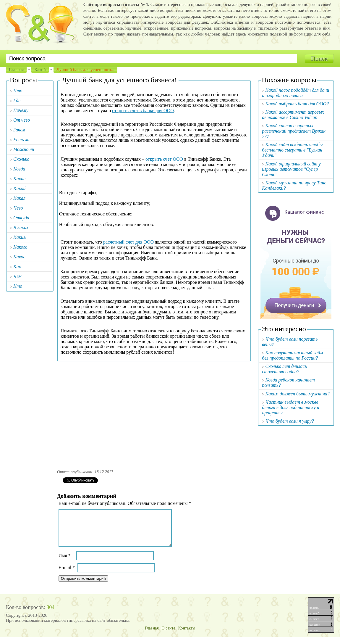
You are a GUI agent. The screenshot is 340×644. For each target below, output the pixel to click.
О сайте (169, 635)
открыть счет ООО (164, 159)
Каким (20, 237)
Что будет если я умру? (289, 421)
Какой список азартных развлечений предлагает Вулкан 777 (294, 131)
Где (17, 100)
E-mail (67, 575)
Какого (20, 247)
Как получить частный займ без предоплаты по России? (293, 355)
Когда (19, 169)
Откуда (21, 218)
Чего (18, 208)
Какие (19, 179)
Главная (16, 70)
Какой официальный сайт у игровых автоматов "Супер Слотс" (291, 169)
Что (18, 91)
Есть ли (21, 140)
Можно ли (24, 149)
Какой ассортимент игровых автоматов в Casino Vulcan (293, 115)
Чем (17, 276)
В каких (21, 227)
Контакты (187, 635)
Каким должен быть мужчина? (297, 394)
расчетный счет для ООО (128, 242)
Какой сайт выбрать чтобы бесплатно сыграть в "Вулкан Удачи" (292, 150)
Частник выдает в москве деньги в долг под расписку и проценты (290, 407)
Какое (19, 257)
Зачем (19, 130)
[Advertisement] (154, 413)
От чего (22, 120)
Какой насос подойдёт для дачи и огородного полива (296, 93)
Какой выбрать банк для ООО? (297, 104)
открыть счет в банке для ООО (143, 111)
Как (17, 267)
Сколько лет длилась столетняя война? (284, 369)
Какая (19, 198)
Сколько (21, 159)
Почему (21, 110)
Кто (18, 286)
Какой (40, 70)
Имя (65, 562)
